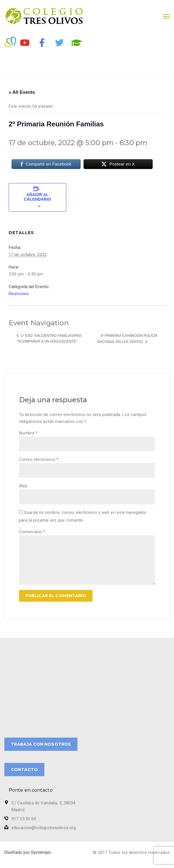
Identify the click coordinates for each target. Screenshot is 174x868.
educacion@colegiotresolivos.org (44, 828)
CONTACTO (24, 770)
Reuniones (19, 294)
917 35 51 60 (24, 819)
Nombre (28, 433)
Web (23, 486)
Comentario (32, 532)
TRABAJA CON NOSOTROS (41, 744)
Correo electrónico (39, 459)
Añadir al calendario (37, 197)
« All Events (22, 92)
